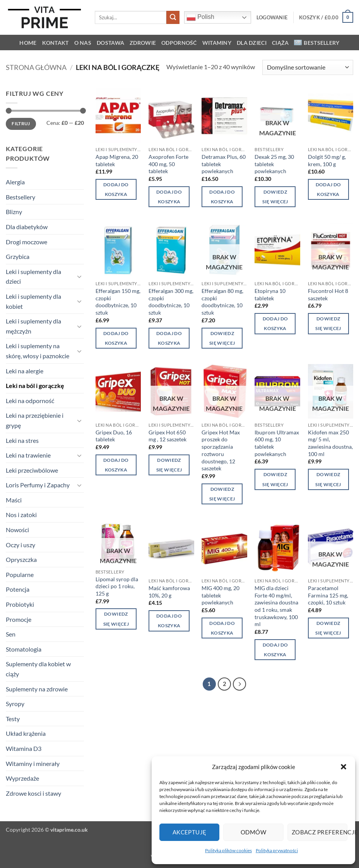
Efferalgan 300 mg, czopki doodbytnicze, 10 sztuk (171, 302)
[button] (344, 767)
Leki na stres (22, 440)
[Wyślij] (173, 17)
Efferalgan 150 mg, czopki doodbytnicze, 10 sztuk (118, 302)
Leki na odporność (30, 401)
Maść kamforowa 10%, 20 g (169, 592)
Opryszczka (21, 559)
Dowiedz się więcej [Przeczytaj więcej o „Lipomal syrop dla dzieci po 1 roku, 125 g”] (116, 619)
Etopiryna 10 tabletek (270, 294)
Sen (11, 634)
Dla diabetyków (27, 227)
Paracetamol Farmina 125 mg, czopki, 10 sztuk (328, 595)
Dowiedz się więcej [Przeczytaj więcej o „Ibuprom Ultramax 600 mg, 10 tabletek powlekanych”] (275, 479)
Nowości (17, 530)
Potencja (18, 589)
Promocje (19, 619)
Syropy (15, 704)
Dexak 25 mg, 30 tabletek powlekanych (274, 164)
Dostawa (110, 43)
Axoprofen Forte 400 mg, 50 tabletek (168, 164)
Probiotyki (20, 604)
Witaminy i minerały (33, 763)
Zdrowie (143, 43)
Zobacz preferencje (320, 832)
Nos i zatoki (21, 515)
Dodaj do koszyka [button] (116, 189)
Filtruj (21, 123)
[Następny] (239, 684)
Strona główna (36, 67)
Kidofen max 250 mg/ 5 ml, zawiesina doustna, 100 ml (330, 443)
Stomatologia (24, 649)
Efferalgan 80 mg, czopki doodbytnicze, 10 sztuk (222, 302)
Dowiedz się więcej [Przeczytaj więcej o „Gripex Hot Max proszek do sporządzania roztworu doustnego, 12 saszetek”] (222, 494)
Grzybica (18, 256)
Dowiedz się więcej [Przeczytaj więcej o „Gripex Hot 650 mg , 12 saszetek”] (169, 465)
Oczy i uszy (21, 545)
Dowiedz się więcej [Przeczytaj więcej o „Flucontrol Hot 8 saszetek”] (328, 323)
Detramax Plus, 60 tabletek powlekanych (224, 164)
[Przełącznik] (79, 276)
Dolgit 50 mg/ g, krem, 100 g (327, 160)
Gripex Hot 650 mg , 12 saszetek (168, 436)
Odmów (253, 832)
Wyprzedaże (22, 778)
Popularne (20, 574)
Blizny (14, 212)
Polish (200, 17)
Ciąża (280, 43)
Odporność (179, 43)
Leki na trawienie (28, 455)
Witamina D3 (24, 748)
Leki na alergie (25, 371)
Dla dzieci (252, 43)
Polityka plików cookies (228, 850)
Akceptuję (190, 832)
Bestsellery (317, 43)
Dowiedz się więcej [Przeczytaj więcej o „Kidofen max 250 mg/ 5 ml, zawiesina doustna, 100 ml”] (328, 479)
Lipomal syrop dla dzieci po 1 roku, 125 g (117, 586)
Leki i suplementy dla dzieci (33, 277)
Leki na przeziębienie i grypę (35, 420)
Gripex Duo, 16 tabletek (114, 436)
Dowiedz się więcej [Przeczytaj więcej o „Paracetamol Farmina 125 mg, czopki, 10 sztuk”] (328, 628)
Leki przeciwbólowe (32, 470)
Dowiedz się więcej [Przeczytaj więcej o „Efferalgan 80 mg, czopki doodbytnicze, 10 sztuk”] (222, 338)
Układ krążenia (26, 733)
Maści (14, 500)
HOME (28, 43)
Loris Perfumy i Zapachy (38, 485)
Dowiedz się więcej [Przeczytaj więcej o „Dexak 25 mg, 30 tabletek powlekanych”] (275, 197)
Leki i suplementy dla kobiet (33, 301)
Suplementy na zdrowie (37, 689)
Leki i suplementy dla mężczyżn (33, 326)
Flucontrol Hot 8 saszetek (328, 294)
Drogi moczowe (26, 242)
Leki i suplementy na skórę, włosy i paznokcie (38, 351)
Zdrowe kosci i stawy (33, 793)
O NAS (83, 43)
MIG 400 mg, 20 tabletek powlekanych (221, 595)
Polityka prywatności (277, 850)
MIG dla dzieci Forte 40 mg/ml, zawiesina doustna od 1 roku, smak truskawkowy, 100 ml (276, 606)
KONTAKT (56, 43)
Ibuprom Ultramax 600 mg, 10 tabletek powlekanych (277, 443)
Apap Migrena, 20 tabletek (117, 160)
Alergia (15, 182)
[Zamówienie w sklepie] (308, 67)
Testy (13, 719)
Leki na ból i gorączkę (35, 385)
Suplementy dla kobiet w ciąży (38, 669)
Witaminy (217, 43)
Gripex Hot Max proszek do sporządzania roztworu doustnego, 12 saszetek (221, 450)
